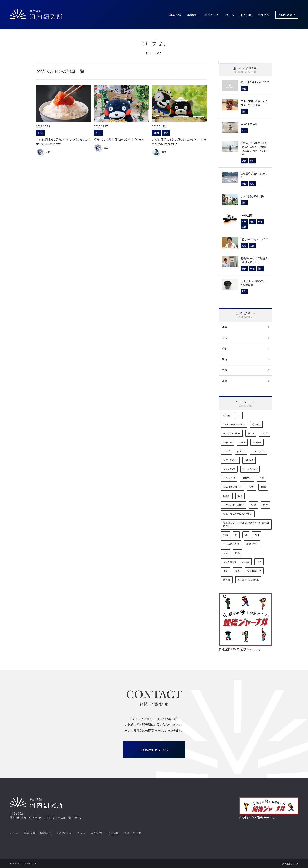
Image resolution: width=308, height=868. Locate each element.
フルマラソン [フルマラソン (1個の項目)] (259, 451)
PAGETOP (288, 864)
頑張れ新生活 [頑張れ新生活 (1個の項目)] (254, 571)
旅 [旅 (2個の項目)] (236, 535)
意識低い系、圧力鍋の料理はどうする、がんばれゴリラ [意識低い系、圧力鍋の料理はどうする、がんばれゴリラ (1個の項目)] (246, 524)
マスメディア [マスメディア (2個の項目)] (229, 469)
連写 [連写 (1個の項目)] (259, 562)
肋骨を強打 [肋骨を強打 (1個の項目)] (252, 544)
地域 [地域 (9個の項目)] (240, 496)
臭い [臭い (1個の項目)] (225, 553)
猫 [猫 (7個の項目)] (246, 535)
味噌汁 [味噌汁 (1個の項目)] (227, 496)
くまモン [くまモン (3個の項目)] (256, 424)
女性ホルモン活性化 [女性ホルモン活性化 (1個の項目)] (233, 505)
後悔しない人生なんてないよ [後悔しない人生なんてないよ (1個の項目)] (238, 514)
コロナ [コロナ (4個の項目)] (264, 433)
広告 (225, 338)
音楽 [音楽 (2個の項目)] (237, 571)
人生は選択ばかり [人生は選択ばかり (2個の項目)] (232, 487)
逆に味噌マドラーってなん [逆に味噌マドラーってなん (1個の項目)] (236, 562)
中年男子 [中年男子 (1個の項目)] (247, 478)
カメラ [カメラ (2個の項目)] (251, 433)
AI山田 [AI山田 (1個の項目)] (226, 415)
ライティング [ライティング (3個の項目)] (229, 478)
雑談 (225, 381)
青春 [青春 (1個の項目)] (225, 571)
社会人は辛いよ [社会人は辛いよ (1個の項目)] (231, 544)
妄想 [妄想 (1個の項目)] (253, 505)
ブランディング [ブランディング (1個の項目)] (230, 460)
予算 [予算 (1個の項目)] (261, 478)
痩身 (225, 359)
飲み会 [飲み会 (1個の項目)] (227, 580)
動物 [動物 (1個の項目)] (263, 487)
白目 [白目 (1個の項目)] (257, 535)
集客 (225, 370)
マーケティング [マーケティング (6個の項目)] (250, 469)
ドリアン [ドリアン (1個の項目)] (241, 451)
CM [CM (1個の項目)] (239, 415)
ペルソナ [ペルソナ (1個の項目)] (249, 460)
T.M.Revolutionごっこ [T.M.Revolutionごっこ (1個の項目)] (234, 424)
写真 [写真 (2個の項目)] (251, 487)
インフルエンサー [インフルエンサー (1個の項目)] (232, 433)
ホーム (14, 833)
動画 (225, 327)
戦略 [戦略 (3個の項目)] (225, 535)
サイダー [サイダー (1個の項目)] (227, 442)
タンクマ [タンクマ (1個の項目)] (257, 442)
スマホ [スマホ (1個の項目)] (242, 442)
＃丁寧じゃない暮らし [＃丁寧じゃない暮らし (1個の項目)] (248, 580)
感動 (225, 348)
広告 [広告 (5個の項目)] (265, 505)
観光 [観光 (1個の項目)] (237, 553)
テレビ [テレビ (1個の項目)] (226, 451)
